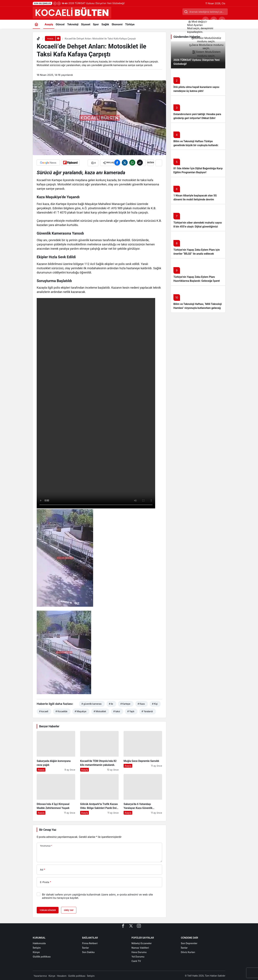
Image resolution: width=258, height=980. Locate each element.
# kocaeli (44, 711)
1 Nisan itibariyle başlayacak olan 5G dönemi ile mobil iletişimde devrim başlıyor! (195, 199)
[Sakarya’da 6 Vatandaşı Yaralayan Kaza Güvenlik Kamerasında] (143, 794)
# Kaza (141, 703)
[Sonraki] (59, 3)
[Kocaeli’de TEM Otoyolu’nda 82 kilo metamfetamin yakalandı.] (99, 751)
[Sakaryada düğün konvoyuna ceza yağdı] (56, 751)
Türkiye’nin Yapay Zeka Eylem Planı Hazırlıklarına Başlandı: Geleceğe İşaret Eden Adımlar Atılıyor (197, 281)
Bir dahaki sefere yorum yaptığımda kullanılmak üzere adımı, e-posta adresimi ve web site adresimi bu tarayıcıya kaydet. (97, 896)
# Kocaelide (61, 711)
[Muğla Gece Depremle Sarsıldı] (143, 751)
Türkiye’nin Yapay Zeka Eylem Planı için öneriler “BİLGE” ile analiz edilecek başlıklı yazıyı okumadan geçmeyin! (197, 254)
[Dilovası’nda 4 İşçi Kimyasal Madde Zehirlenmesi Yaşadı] (56, 794)
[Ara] (206, 20)
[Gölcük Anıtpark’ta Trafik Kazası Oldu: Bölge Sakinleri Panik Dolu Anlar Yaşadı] (99, 794)
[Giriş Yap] (222, 20)
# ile (111, 703)
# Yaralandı (147, 711)
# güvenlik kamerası (91, 703)
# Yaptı (131, 711)
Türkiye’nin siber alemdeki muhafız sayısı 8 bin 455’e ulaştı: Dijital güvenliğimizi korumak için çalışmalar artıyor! (198, 227)
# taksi (117, 711)
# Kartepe (125, 703)
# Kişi (155, 703)
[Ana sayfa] (36, 24)
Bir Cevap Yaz (48, 829)
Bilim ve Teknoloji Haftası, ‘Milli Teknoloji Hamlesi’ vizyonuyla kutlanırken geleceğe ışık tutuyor (198, 308)
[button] (214, 20)
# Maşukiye (80, 711)
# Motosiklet (100, 711)
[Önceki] (55, 3)
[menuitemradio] (206, 40)
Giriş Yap (69, 910)
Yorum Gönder (48, 910)
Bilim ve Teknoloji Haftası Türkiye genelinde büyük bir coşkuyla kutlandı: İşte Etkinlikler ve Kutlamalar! (196, 145)
